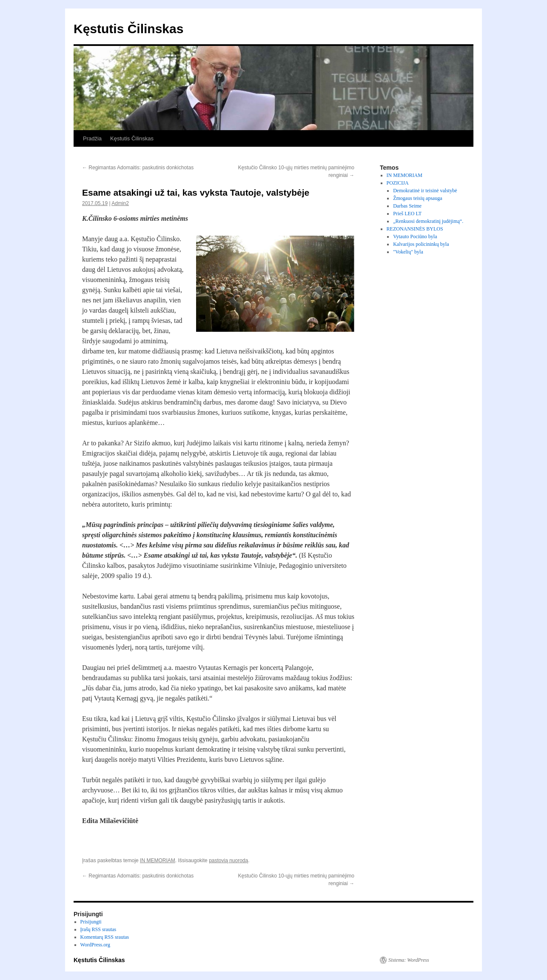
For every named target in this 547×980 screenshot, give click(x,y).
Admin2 (120, 203)
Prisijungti (91, 922)
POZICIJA (398, 183)
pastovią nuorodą (228, 860)
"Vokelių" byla (408, 252)
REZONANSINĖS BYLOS (415, 229)
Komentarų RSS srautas (105, 937)
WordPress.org (95, 945)
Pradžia (92, 138)
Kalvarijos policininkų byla (421, 244)
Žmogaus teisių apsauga (417, 198)
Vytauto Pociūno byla (415, 236)
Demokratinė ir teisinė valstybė (425, 191)
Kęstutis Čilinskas (128, 29)
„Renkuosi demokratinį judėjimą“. (428, 221)
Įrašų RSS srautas (98, 929)
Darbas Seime (407, 206)
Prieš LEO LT (407, 214)
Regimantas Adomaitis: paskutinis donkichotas (138, 168)
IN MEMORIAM (158, 860)
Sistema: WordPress (409, 960)
